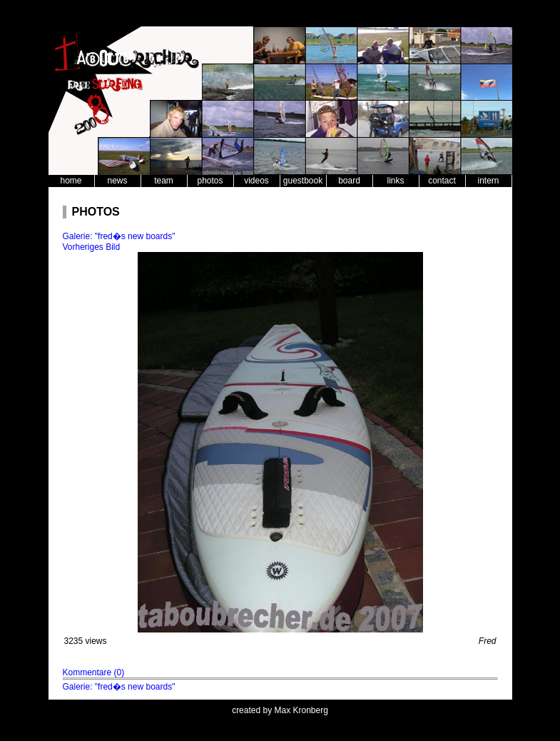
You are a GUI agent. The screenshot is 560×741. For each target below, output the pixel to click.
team (164, 181)
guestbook (303, 181)
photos (210, 181)
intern (488, 181)
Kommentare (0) (94, 672)
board (349, 181)
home (71, 181)
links (395, 181)
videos (256, 181)
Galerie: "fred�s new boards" (119, 236)
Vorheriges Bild (92, 247)
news (117, 181)
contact (442, 181)
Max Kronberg (301, 710)
